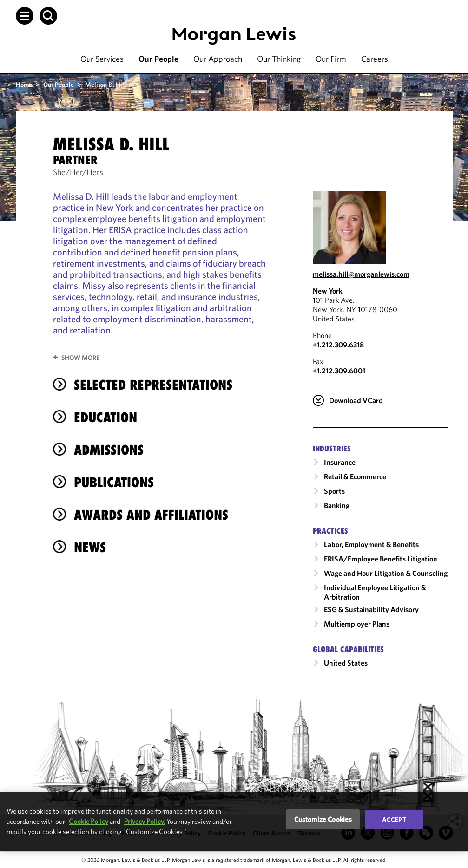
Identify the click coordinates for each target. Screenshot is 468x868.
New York (328, 291)
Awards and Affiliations (151, 515)
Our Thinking (279, 59)
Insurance (340, 462)
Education (105, 417)
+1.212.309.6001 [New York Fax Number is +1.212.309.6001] (339, 371)
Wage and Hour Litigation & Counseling (386, 573)
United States (346, 663)
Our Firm (331, 59)
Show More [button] (80, 358)
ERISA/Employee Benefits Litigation (381, 559)
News (90, 547)
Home (24, 85)
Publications (114, 482)
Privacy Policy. (145, 821)
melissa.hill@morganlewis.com (361, 274)
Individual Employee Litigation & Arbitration (375, 592)
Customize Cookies (323, 819)
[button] (25, 16)
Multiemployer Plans (357, 624)
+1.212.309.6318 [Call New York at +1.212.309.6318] (338, 345)
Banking (337, 505)
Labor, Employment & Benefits (371, 544)
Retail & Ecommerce (355, 476)
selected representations (153, 385)
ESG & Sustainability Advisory (371, 609)
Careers (375, 59)
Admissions (109, 450)
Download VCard (356, 400)
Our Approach (218, 59)
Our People (158, 59)
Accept (394, 820)
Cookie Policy (89, 821)
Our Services (102, 59)
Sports (334, 491)
